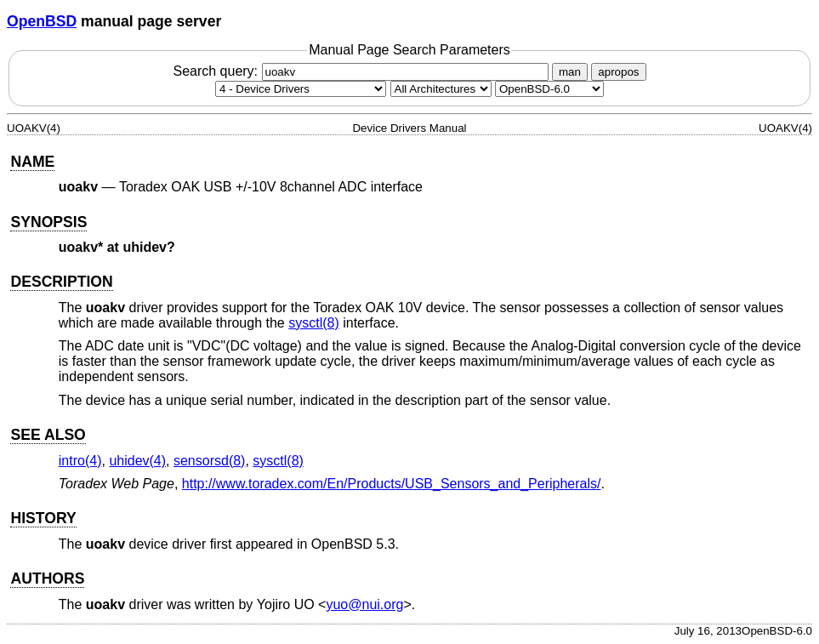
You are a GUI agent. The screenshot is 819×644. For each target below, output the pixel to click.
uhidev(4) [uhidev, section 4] (137, 461)
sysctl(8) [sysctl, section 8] (314, 323)
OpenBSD (42, 21)
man (570, 72)
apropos (618, 72)
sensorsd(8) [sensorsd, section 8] (209, 461)
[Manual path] (549, 89)
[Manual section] (301, 89)
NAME (32, 162)
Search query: (362, 71)
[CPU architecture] (441, 89)
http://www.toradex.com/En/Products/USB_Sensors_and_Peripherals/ (392, 484)
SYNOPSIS (48, 222)
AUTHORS (47, 578)
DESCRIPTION (61, 282)
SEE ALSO (48, 435)
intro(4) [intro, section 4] (80, 461)
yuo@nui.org (364, 604)
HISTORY (43, 518)
